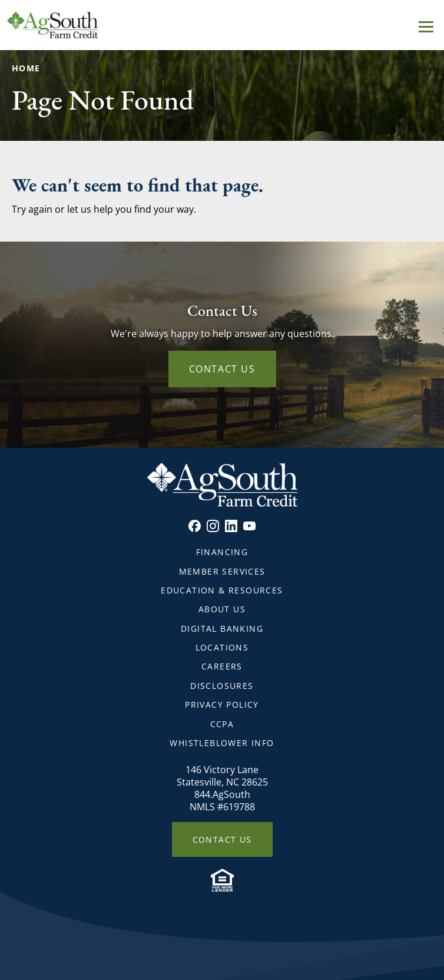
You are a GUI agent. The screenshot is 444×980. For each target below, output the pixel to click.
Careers (222, 666)
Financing (222, 552)
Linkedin (231, 526)
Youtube (249, 526)
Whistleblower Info (222, 743)
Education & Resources (222, 590)
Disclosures (222, 686)
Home (26, 68)
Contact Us (222, 369)
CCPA (222, 724)
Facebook (195, 526)
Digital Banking (222, 628)
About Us (222, 609)
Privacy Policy (222, 705)
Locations (222, 647)
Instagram (213, 526)
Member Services (222, 571)
